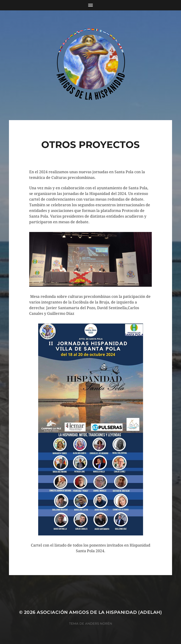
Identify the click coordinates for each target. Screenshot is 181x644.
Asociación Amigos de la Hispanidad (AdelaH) (99, 612)
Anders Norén (99, 623)
